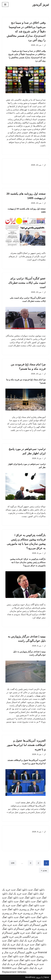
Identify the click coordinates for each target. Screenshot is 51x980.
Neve (47, 977)
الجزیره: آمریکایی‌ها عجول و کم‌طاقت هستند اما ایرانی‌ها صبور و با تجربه (26, 745)
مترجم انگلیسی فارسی (26, 937)
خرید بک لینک (15, 894)
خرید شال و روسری (29, 909)
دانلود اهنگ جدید (36, 890)
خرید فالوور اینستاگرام (30, 921)
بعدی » (44, 870)
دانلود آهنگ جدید (39, 917)
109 (13, 863)
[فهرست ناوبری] (5, 4)
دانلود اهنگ (34, 905)
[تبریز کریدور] (41, 4)
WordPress (30, 977)
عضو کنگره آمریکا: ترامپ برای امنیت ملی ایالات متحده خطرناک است (27, 283)
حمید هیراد (13, 921)
